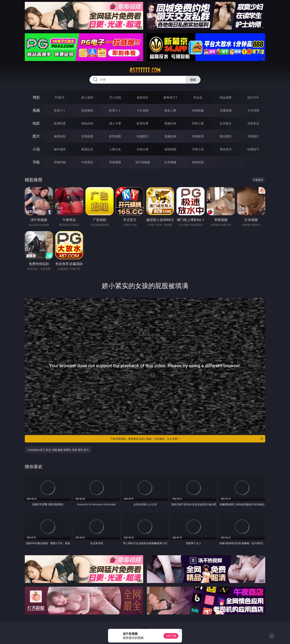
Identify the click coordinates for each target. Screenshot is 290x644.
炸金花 (198, 97)
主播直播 (226, 110)
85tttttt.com (145, 70)
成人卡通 (115, 123)
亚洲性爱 (60, 123)
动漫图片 (143, 136)
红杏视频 (170, 162)
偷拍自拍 (87, 123)
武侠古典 (143, 149)
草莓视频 (115, 162)
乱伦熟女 (226, 123)
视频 (36, 110)
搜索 (193, 80)
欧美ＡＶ (115, 110)
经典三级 (198, 123)
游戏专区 (143, 97)
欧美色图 (115, 136)
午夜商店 (87, 162)
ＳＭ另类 (253, 110)
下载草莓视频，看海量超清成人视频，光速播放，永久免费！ (187, 439)
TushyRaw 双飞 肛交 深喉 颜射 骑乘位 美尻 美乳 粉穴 (58, 450)
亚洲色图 (87, 136)
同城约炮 (60, 162)
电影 (36, 123)
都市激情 (60, 149)
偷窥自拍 (60, 136)
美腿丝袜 (170, 136)
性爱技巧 (253, 149)
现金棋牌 (226, 97)
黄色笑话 (226, 149)
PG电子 (60, 97)
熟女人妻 (170, 110)
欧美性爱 (143, 123)
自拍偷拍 (87, 110)
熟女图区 (226, 136)
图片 (36, 136)
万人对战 (115, 97)
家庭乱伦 (87, 149)
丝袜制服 (198, 110)
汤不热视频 (143, 162)
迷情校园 (170, 149)
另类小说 (198, 149)
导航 (36, 162)
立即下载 (171, 636)
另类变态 (253, 123)
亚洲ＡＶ (60, 110)
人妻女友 (115, 149)
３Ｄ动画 (143, 110)
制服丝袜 (170, 123)
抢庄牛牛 (253, 97)
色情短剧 (198, 162)
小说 (36, 149)
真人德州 (87, 97)
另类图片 (253, 136)
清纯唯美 (198, 136)
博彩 (36, 97)
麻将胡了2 (170, 97)
